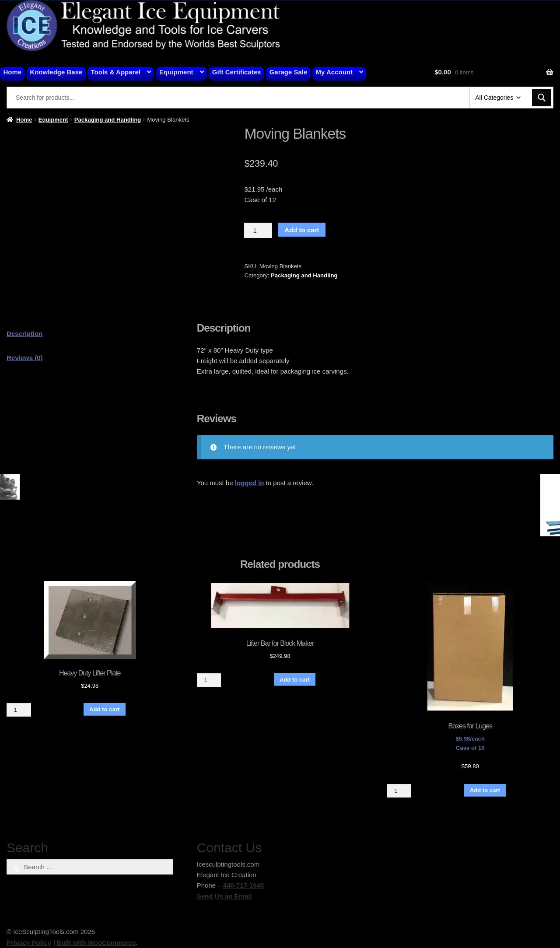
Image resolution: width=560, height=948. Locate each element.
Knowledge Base (56, 72)
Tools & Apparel (116, 72)
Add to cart (302, 230)
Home (13, 72)
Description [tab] (25, 334)
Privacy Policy (29, 943)
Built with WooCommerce (96, 943)
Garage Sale (289, 72)
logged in (250, 483)
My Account (334, 72)
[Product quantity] (258, 231)
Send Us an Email (224, 896)
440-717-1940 (243, 885)
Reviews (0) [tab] (25, 358)
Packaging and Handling (108, 120)
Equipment (176, 72)
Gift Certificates (237, 72)
